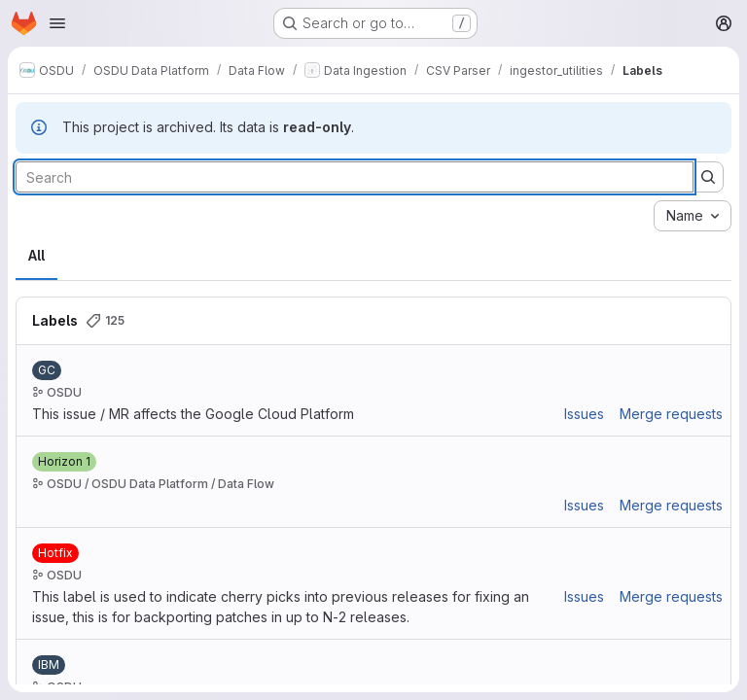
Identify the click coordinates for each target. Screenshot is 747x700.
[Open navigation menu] (57, 23)
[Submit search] (708, 177)
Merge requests (671, 414)
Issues (584, 414)
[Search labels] (355, 177)
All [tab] (36, 255)
